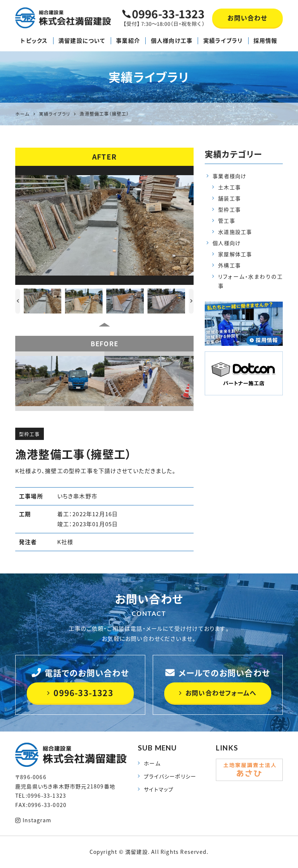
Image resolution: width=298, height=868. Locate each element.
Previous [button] (18, 301)
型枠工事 (30, 434)
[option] (104, 225)
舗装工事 (229, 199)
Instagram (33, 820)
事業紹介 (128, 41)
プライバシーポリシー (170, 777)
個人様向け (227, 244)
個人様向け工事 (172, 41)
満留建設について (82, 41)
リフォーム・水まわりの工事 (250, 282)
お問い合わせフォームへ (218, 693)
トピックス (34, 41)
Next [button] (191, 301)
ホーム (152, 763)
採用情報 (265, 41)
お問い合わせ (247, 18)
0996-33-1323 (80, 693)
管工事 (227, 221)
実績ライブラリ (223, 41)
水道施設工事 (235, 232)
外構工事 (229, 266)
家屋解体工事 (235, 255)
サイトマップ (159, 790)
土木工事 (229, 187)
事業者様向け (229, 176)
